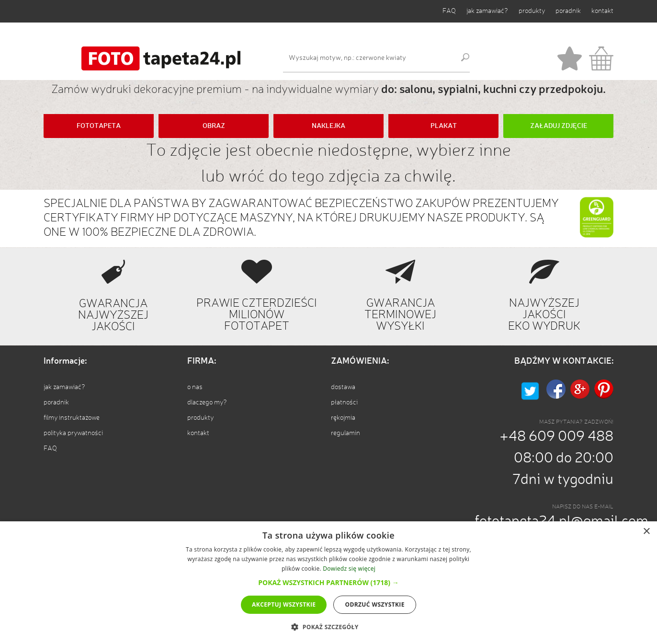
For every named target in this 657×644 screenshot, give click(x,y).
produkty (532, 11)
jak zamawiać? (487, 11)
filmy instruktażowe (72, 418)
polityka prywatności (73, 433)
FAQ (449, 11)
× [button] (646, 532)
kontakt (602, 11)
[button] (328, 582)
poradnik (568, 11)
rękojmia (343, 418)
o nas (195, 387)
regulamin (345, 433)
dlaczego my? (207, 402)
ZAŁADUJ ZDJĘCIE (559, 126)
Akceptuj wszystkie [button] (284, 604)
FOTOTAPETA (99, 126)
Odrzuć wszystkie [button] (374, 604)
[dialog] (328, 583)
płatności (344, 402)
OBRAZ (214, 126)
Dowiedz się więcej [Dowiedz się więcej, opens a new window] (349, 569)
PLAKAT (444, 126)
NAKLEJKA (328, 126)
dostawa (343, 387)
